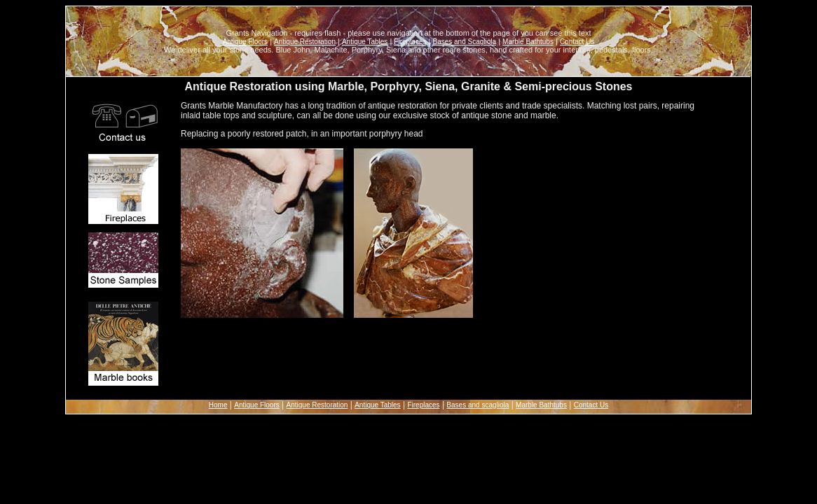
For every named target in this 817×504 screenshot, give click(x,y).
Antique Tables (365, 42)
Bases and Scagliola (464, 42)
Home (218, 405)
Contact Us (577, 42)
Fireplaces (410, 42)
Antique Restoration (305, 42)
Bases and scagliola (478, 405)
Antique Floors (245, 42)
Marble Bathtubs (528, 42)
